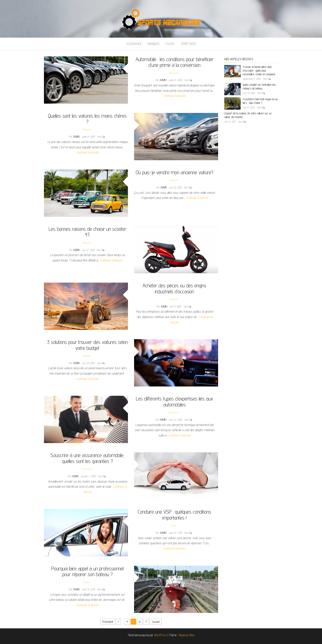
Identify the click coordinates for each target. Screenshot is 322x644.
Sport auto (188, 44)
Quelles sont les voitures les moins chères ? (87, 119)
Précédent (108, 622)
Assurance (134, 44)
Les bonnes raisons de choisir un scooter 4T (87, 232)
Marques (154, 44)
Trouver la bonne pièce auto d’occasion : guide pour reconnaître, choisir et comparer (259, 70)
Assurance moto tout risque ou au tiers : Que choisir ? (260, 101)
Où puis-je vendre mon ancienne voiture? (175, 172)
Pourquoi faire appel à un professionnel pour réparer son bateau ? (87, 571)
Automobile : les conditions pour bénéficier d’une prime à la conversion (175, 62)
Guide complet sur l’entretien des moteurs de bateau (259, 86)
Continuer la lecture (175, 96)
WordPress (160, 635)
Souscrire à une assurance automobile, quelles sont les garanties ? (87, 458)
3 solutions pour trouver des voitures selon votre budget (87, 345)
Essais (170, 44)
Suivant (156, 622)
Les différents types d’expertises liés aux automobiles (174, 401)
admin (163, 80)
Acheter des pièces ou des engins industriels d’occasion (174, 288)
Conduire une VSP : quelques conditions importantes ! (174, 515)
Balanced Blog (186, 635)
